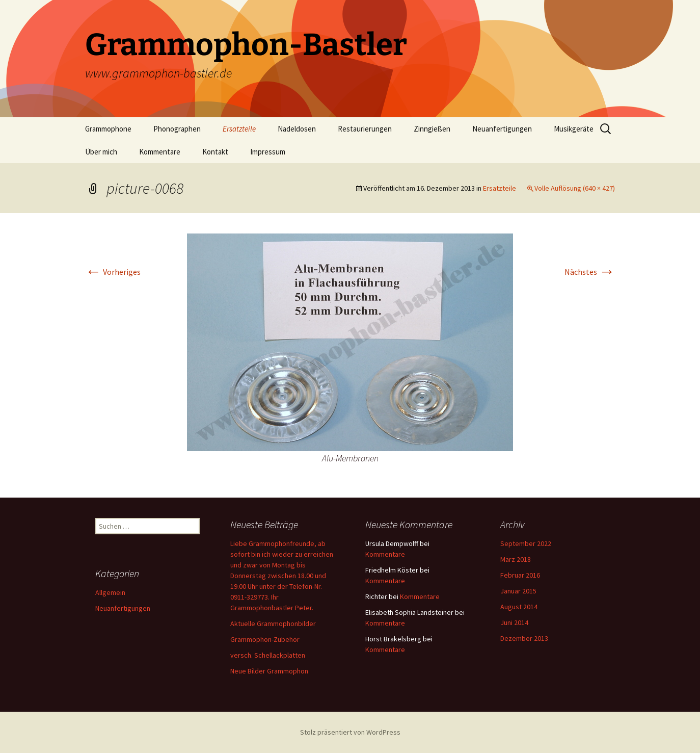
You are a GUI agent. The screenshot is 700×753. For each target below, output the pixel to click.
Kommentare (160, 152)
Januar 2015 (518, 591)
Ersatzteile (239, 129)
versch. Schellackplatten (268, 655)
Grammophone (108, 129)
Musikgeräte (574, 129)
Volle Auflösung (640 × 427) (575, 188)
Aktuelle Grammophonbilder (273, 624)
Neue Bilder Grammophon (269, 671)
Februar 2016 (520, 575)
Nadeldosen (297, 129)
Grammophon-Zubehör (265, 639)
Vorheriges (113, 272)
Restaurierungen (365, 129)
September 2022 (526, 543)
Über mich (101, 152)
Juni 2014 (514, 622)
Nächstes (590, 272)
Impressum (268, 152)
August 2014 (519, 607)
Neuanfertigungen (502, 129)
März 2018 (516, 559)
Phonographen (177, 129)
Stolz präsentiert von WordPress (350, 732)
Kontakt (215, 152)
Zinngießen (432, 129)
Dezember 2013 (524, 638)
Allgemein (110, 592)
